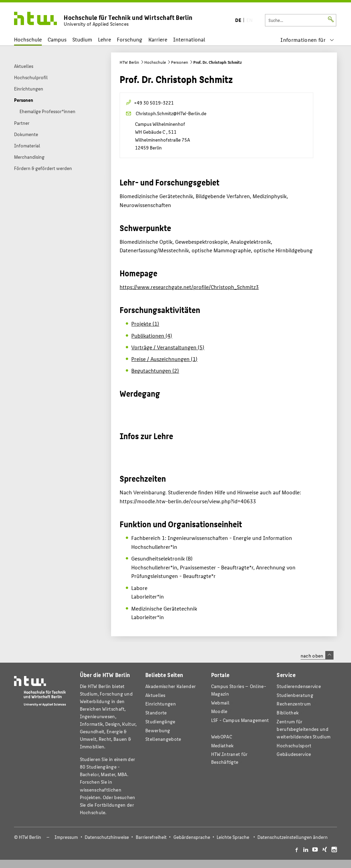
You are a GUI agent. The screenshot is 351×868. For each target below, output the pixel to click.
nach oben (317, 655)
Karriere (158, 39)
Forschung (130, 39)
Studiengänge (160, 721)
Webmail (220, 703)
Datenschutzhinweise (107, 837)
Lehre (105, 39)
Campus (57, 39)
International (189, 39)
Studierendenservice (299, 686)
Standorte (156, 713)
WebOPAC (222, 737)
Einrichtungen (161, 704)
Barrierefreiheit (151, 837)
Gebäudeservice (294, 754)
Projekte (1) (145, 323)
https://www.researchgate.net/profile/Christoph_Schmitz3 (189, 287)
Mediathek (222, 745)
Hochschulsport (294, 745)
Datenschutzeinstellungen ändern (293, 837)
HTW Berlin (129, 62)
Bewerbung (158, 730)
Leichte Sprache (233, 837)
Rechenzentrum (294, 704)
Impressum (66, 837)
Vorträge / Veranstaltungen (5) (168, 347)
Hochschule (28, 39)
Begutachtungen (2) (155, 370)
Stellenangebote (163, 739)
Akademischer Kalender (171, 686)
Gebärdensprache (192, 837)
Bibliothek (288, 713)
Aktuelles (155, 695)
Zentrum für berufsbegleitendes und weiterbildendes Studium (304, 729)
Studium (82, 39)
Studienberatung (295, 695)
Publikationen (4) (152, 335)
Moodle (219, 711)
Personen (180, 62)
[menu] (307, 40)
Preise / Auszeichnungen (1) (164, 359)
